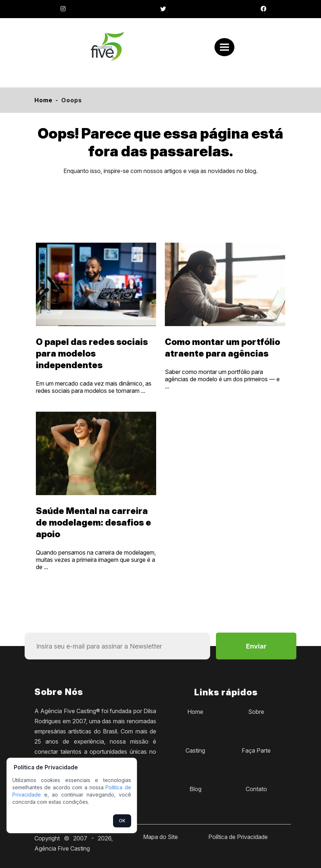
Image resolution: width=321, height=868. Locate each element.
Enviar (256, 646)
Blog (195, 789)
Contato (256, 789)
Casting (195, 750)
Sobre (256, 712)
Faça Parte (256, 750)
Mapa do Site (160, 837)
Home (43, 100)
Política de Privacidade (238, 837)
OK (122, 821)
